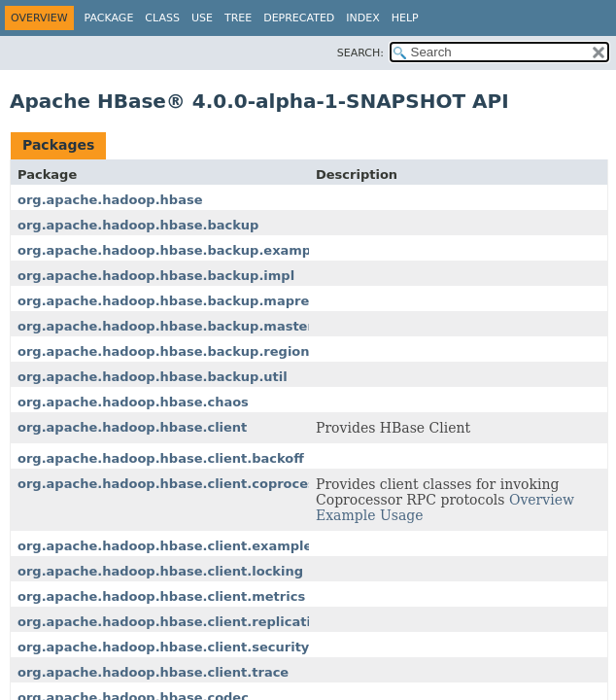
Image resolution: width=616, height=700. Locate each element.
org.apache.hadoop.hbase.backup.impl (156, 276)
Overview (542, 500)
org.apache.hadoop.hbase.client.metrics (161, 596)
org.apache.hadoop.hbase (110, 200)
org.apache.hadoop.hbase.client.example (165, 546)
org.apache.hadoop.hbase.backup (138, 225)
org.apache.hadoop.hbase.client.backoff (161, 458)
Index (362, 18)
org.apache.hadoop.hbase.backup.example (171, 250)
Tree (238, 18)
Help (405, 18)
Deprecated (299, 18)
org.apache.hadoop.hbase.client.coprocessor (178, 484)
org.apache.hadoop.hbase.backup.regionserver (186, 351)
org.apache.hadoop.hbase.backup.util (153, 377)
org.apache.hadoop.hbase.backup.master (166, 326)
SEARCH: (360, 53)
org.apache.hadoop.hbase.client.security (163, 647)
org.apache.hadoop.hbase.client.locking (160, 571)
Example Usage (370, 515)
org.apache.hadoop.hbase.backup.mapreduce (180, 301)
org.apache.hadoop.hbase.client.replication (173, 622)
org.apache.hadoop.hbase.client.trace (153, 672)
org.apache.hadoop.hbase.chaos (133, 402)
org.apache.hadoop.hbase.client (132, 427)
